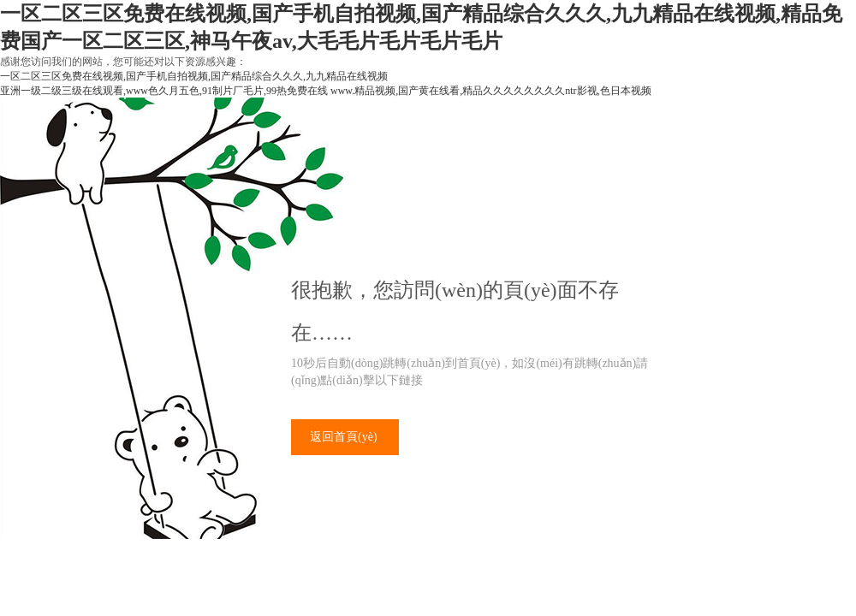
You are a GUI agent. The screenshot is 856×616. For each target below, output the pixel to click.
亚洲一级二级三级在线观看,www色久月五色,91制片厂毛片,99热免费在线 (164, 91)
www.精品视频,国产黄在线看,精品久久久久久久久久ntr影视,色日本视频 (491, 91)
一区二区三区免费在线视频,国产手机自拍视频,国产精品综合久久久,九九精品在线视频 (194, 76)
